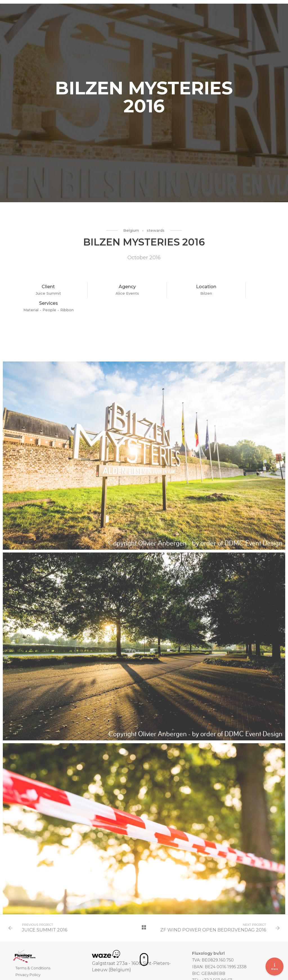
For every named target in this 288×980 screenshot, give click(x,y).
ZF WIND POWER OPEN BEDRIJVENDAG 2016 (213, 916)
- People (245, 295)
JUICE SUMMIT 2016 (45, 916)
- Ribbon (262, 295)
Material (228, 295)
